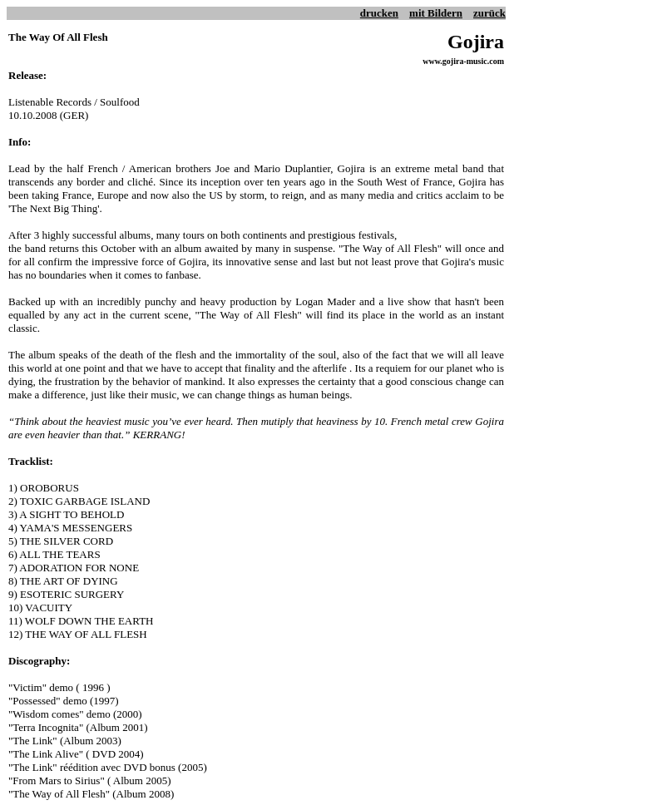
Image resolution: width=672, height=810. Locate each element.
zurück (489, 13)
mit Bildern (436, 13)
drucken (379, 13)
